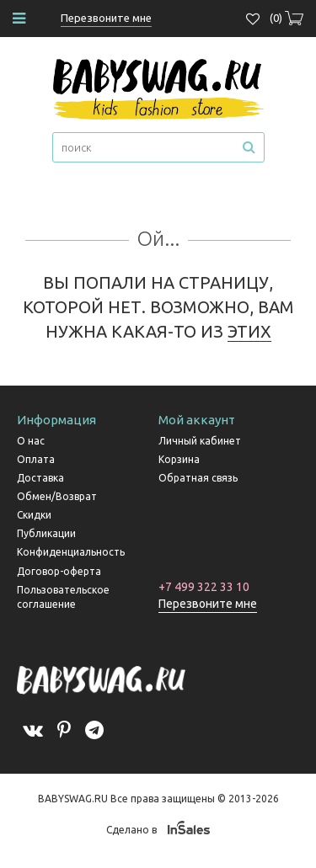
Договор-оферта (59, 571)
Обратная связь (198, 478)
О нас (31, 441)
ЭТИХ (249, 331)
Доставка (40, 478)
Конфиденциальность (71, 552)
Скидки (34, 515)
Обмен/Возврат (57, 496)
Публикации (46, 533)
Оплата (36, 459)
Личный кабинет (200, 441)
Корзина (179, 459)
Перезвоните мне (208, 604)
